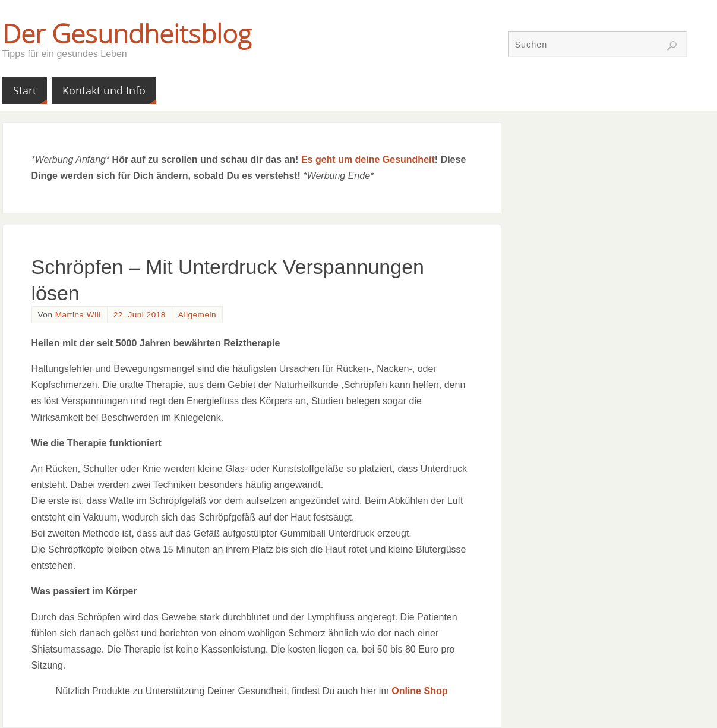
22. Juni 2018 (140, 315)
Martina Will (78, 315)
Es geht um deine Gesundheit (368, 160)
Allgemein (197, 315)
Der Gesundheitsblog (127, 33)
